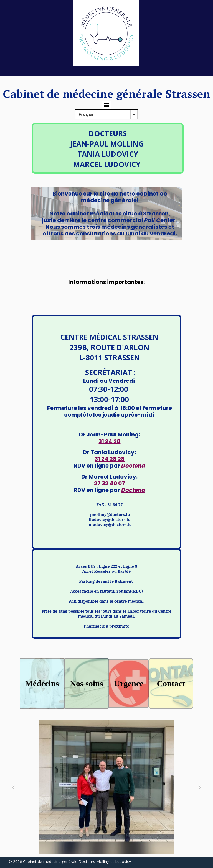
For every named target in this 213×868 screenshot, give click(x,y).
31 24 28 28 (110, 459)
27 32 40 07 (110, 483)
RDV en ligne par (110, 466)
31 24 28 (109, 441)
